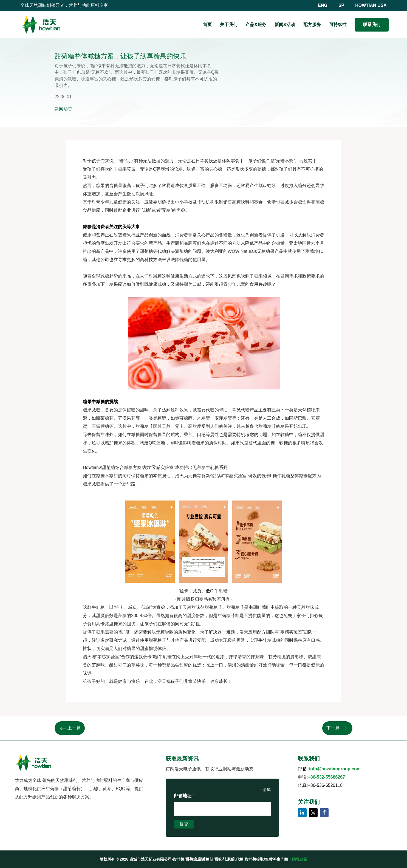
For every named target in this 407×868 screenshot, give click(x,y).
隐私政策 (300, 859)
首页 (207, 25)
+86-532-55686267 (326, 777)
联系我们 (372, 25)
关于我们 (229, 25)
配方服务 (312, 25)
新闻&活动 (285, 25)
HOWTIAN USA (371, 5)
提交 (184, 824)
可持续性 (338, 25)
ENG (323, 5)
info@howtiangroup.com (335, 769)
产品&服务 (256, 25)
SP (341, 5)
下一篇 (337, 728)
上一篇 (70, 728)
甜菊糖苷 (267, 426)
